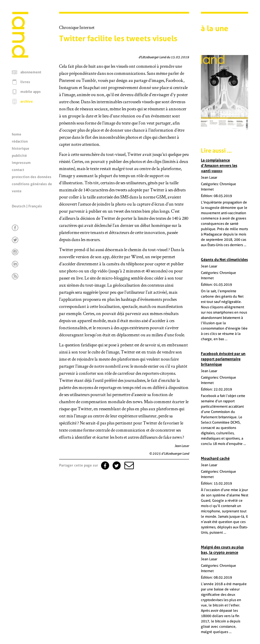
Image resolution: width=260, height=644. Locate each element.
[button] (129, 465)
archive (27, 101)
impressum (21, 163)
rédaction (20, 141)
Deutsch (19, 206)
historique (21, 149)
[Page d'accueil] (20, 56)
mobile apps (31, 92)
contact (18, 170)
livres (25, 82)
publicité (19, 156)
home (17, 134)
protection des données (32, 177)
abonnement (31, 72)
